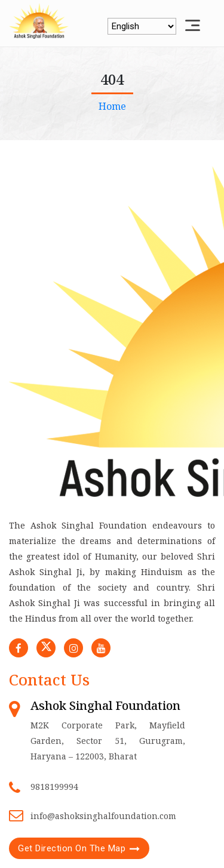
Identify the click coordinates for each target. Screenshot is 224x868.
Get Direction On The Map (72, 848)
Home (112, 106)
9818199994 (54, 787)
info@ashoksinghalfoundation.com (103, 816)
